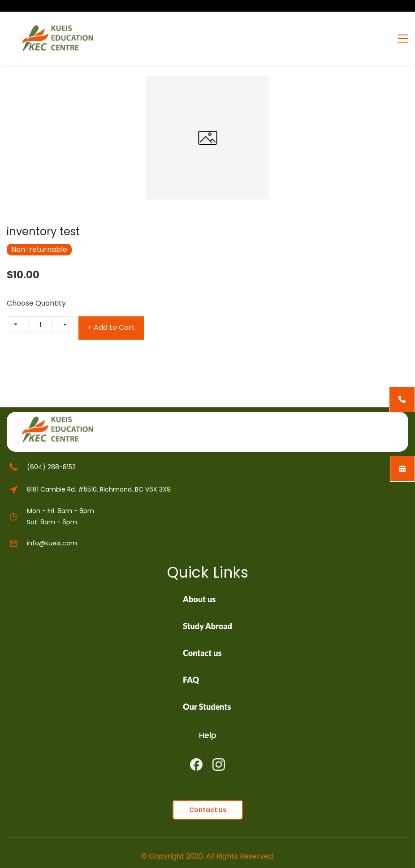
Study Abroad (207, 626)
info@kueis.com (52, 543)
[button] (208, 810)
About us (199, 599)
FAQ (191, 680)
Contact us (202, 653)
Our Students (207, 707)
